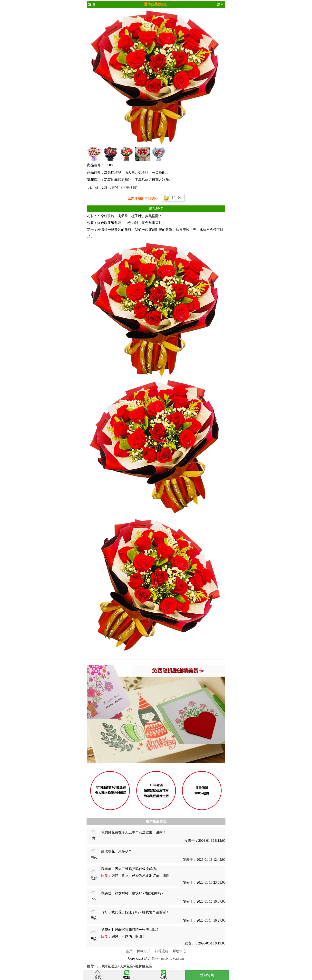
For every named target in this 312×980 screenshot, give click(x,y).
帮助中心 (179, 951)
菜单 (220, 4)
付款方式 (144, 951)
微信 (127, 977)
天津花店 (127, 966)
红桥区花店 (144, 966)
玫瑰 (111, 216)
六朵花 (153, 958)
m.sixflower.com (172, 958)
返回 (92, 4)
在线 (163, 977)
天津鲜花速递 (107, 966)
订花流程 (162, 951)
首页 (129, 951)
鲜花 (111, 832)
